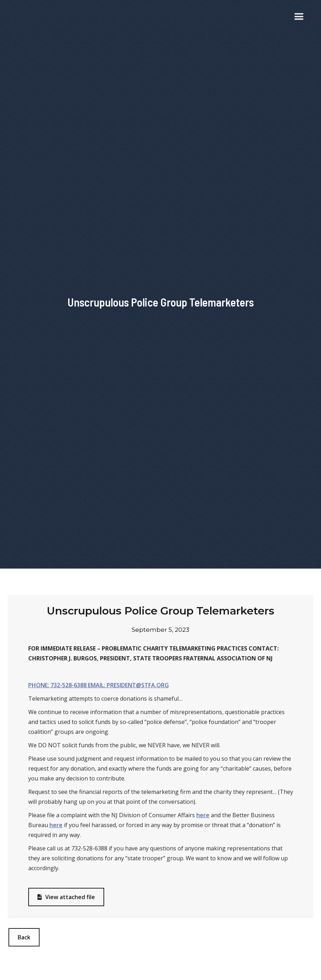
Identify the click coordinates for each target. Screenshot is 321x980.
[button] (299, 17)
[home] (30, 17)
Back (24, 937)
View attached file (66, 897)
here (203, 815)
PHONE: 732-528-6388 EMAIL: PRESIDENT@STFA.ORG (99, 685)
